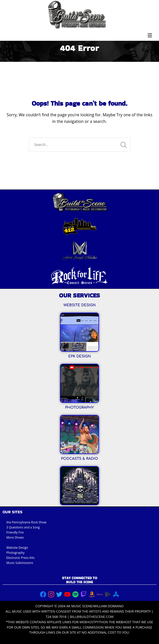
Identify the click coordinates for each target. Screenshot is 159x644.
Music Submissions (20, 563)
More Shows (15, 537)
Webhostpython (94, 622)
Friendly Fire (15, 532)
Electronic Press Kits (21, 558)
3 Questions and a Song (23, 527)
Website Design (17, 548)
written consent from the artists (71, 611)
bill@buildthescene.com (92, 617)
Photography (15, 553)
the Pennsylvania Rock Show (26, 522)
